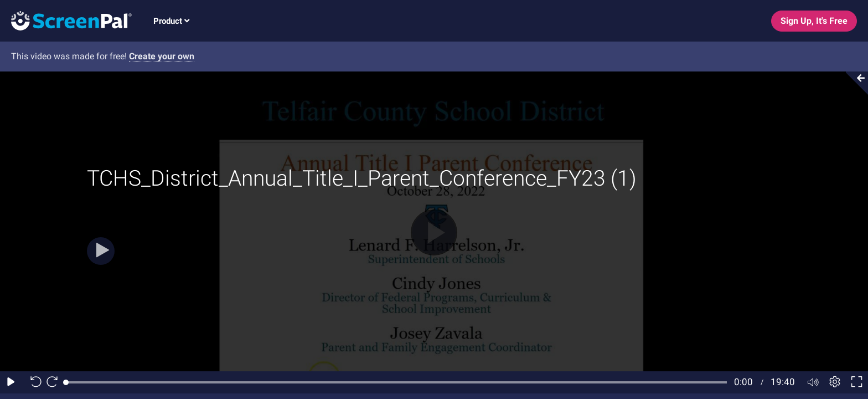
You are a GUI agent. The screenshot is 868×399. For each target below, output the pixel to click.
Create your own (162, 56)
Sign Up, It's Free (814, 21)
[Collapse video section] (854, 83)
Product (171, 21)
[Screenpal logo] (66, 20)
